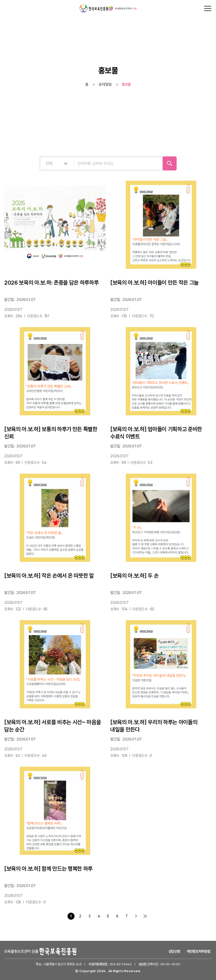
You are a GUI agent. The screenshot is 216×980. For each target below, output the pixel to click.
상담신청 (174, 951)
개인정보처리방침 (198, 951)
